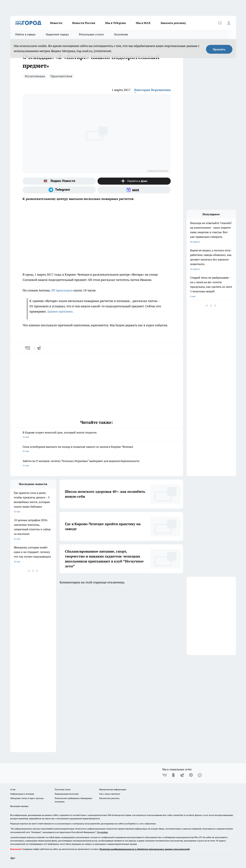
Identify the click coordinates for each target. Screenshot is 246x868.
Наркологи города (57, 34)
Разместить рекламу (109, 798)
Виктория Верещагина (152, 90)
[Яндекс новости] (59, 181)
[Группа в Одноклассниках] (173, 775)
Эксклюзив (121, 34)
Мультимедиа (35, 76)
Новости (56, 23)
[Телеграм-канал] (59, 190)
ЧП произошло (62, 290)
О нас (13, 789)
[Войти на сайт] (229, 23)
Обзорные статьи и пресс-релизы (27, 798)
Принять (219, 49)
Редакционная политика (67, 794)
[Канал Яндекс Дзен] (134, 181)
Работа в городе (26, 34)
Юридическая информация (113, 789)
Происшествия (61, 76)
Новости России (84, 23)
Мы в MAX (143, 23)
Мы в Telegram (116, 23)
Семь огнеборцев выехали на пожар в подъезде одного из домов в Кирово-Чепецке (97, 449)
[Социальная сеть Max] (134, 190)
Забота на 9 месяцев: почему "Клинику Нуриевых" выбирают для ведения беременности (97, 463)
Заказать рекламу (173, 23)
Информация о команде (22, 794)
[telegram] (40, 348)
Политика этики (63, 789)
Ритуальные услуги (91, 34)
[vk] (28, 348)
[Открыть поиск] (220, 23)
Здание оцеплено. (60, 311)
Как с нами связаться (110, 794)
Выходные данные (19, 806)
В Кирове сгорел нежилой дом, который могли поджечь (97, 435)
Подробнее (102, 832)
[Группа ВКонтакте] (165, 775)
